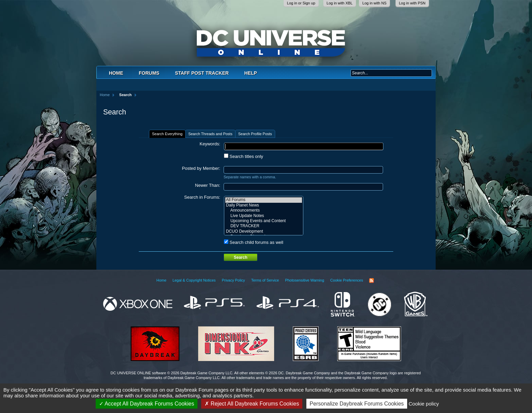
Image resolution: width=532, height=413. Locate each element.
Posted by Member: (201, 168)
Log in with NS (374, 3)
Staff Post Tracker (202, 73)
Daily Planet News (264, 205)
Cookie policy (424, 404)
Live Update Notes (264, 216)
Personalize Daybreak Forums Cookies (357, 404)
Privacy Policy (233, 280)
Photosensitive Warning (305, 280)
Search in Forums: (202, 197)
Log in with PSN (412, 3)
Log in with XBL (340, 3)
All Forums (264, 200)
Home (116, 73)
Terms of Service (265, 280)
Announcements (264, 210)
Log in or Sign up (301, 3)
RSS (372, 281)
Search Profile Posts (255, 134)
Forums (149, 73)
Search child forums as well (254, 242)
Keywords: (210, 144)
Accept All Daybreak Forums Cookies (147, 404)
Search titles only (244, 156)
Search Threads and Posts (210, 134)
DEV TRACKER (264, 226)
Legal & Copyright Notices (194, 280)
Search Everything (167, 134)
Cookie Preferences (347, 280)
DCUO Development (264, 231)
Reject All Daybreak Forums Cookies (252, 404)
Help (251, 73)
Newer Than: (208, 185)
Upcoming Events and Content (264, 221)
